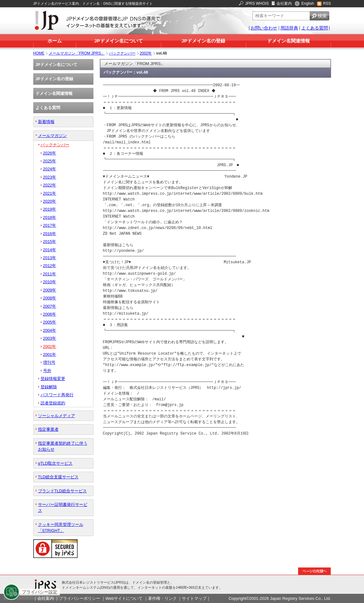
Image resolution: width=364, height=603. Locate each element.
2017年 (50, 225)
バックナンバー (122, 53)
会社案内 (284, 3)
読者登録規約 (53, 403)
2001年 (50, 354)
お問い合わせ (264, 28)
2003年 (50, 338)
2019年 (50, 209)
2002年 (146, 53)
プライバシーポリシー (80, 598)
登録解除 (49, 387)
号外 (47, 371)
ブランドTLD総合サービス (62, 491)
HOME (39, 53)
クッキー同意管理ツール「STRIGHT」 (61, 528)
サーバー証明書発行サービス (63, 508)
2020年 (50, 201)
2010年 (50, 282)
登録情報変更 (53, 379)
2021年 (50, 193)
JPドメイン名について (118, 41)
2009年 (50, 290)
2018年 (50, 217)
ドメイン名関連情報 (288, 41)
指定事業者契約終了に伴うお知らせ (63, 446)
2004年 (50, 330)
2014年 (50, 250)
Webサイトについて (124, 598)
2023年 (50, 177)
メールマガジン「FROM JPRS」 (77, 53)
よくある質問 (315, 28)
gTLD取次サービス (55, 463)
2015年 (50, 242)
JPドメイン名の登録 (203, 41)
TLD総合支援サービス (58, 477)
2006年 (50, 314)
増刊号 (49, 362)
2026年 (50, 153)
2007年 (50, 306)
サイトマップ (194, 598)
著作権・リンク (162, 598)
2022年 (50, 185)
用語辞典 (289, 28)
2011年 (50, 274)
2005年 (50, 322)
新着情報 (46, 122)
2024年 (50, 169)
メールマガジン (52, 136)
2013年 (50, 258)
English (307, 3)
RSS (327, 3)
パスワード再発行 (57, 395)
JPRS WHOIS (257, 3)
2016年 (50, 234)
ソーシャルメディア (57, 416)
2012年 (50, 266)
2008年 (50, 298)
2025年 (50, 161)
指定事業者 (48, 429)
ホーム (55, 41)
